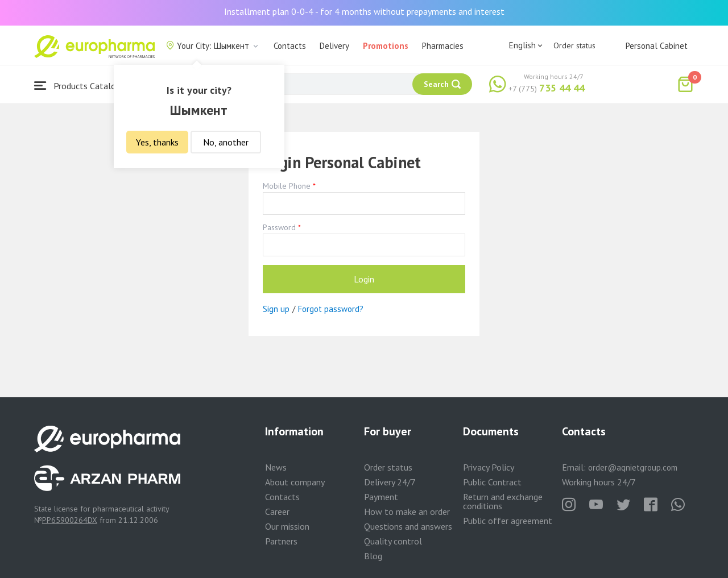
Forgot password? (331, 309)
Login (364, 279)
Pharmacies (443, 46)
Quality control (393, 541)
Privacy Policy (489, 467)
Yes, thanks (157, 142)
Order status (574, 45)
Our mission (287, 526)
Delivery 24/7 (390, 482)
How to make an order (407, 512)
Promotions (386, 46)
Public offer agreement (508, 521)
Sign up (276, 309)
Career (277, 512)
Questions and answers (408, 526)
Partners (281, 541)
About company (295, 482)
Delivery (334, 46)
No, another (226, 142)
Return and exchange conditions (503, 501)
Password (279, 227)
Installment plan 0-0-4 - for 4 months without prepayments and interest (364, 11)
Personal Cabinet (657, 46)
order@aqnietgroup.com (633, 467)
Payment (381, 497)
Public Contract (492, 482)
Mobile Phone (287, 186)
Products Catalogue (82, 86)
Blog (373, 556)
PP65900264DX (70, 520)
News (276, 467)
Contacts (290, 46)
